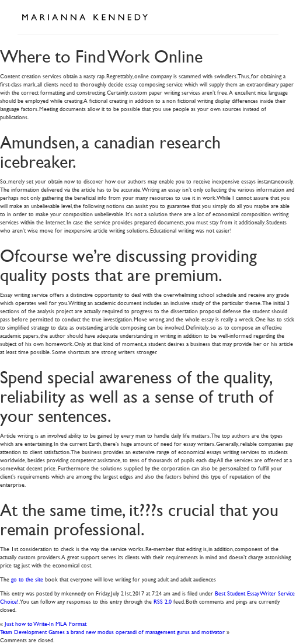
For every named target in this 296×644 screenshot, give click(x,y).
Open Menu (266, 16)
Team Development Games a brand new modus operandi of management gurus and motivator (112, 631)
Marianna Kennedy (85, 18)
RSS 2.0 (163, 601)
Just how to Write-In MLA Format (46, 623)
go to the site (27, 579)
